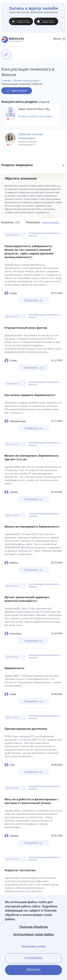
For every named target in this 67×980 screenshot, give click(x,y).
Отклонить (33, 958)
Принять (33, 970)
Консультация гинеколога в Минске (44, 235)
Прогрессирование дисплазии (26, 729)
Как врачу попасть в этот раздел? (35, 116)
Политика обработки (33, 927)
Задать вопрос (17, 91)
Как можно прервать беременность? (30, 395)
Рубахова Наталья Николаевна (31, 136)
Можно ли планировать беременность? (32, 527)
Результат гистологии (20, 870)
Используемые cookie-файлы (33, 934)
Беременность (14, 668)
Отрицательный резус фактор (26, 328)
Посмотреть (33, 300)
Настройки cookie (33, 947)
